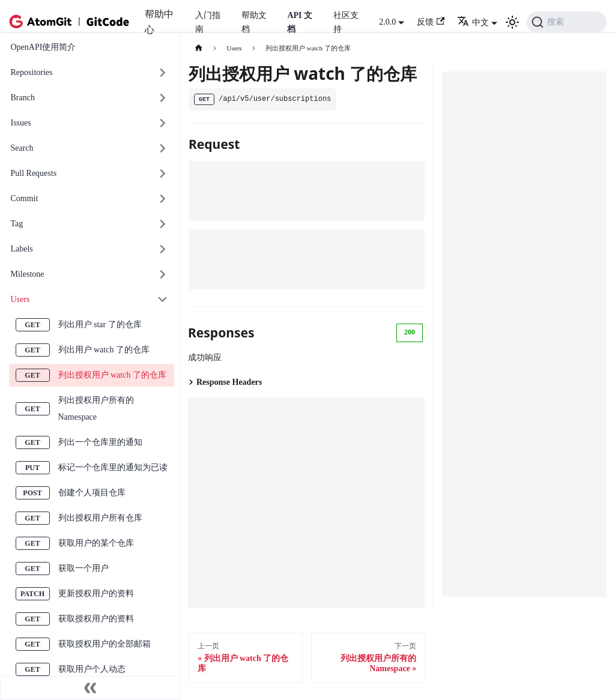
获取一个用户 (83, 568)
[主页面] (198, 48)
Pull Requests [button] (34, 173)
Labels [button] (22, 249)
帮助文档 (254, 22)
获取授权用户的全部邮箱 (105, 644)
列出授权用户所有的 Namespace (96, 409)
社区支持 (346, 22)
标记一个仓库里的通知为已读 (113, 467)
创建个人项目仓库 (92, 493)
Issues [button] (21, 123)
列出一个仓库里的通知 (100, 442)
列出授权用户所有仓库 (100, 518)
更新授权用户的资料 (96, 593)
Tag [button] (17, 224)
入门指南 (208, 22)
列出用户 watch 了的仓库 (104, 350)
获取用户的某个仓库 (96, 543)
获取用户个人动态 (92, 669)
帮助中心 (159, 22)
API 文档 (300, 22)
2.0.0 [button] (387, 22)
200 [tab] (410, 332)
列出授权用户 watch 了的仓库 (112, 375)
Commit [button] (25, 198)
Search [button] (22, 148)
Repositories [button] (32, 72)
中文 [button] (473, 23)
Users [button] (20, 299)
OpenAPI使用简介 (44, 47)
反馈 (431, 22)
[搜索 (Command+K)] (567, 22)
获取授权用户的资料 (96, 619)
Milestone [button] (28, 274)
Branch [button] (23, 98)
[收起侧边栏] (90, 688)
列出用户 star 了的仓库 (100, 324)
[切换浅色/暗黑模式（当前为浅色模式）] (512, 22)
